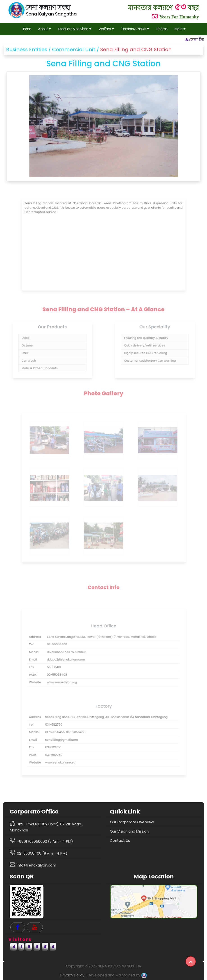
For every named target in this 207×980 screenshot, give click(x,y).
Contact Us (120, 841)
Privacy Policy (72, 975)
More (180, 29)
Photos (162, 29)
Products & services (75, 29)
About (44, 29)
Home (26, 29)
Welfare (106, 29)
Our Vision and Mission (129, 831)
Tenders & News (135, 29)
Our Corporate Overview (132, 822)
